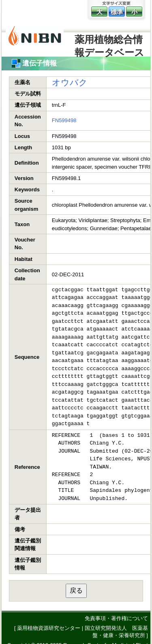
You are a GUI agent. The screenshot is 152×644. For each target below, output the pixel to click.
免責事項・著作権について (116, 618)
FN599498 (64, 120)
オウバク (70, 82)
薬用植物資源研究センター (49, 628)
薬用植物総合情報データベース (109, 43)
